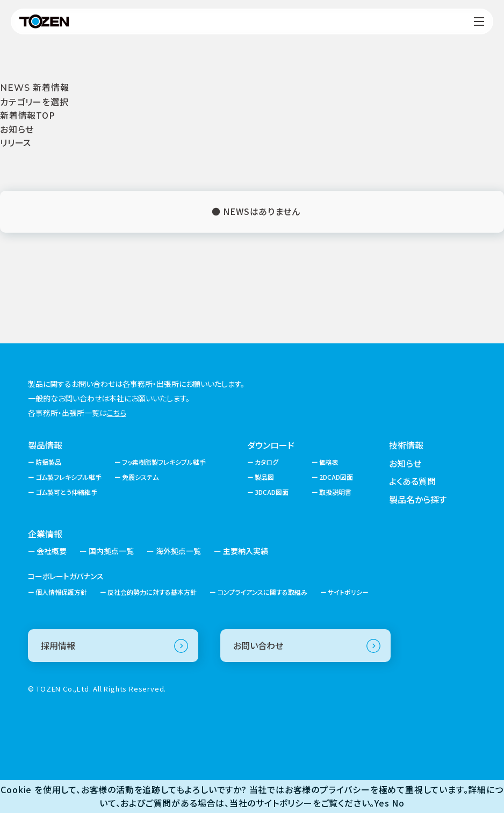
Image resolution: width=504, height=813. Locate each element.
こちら (117, 413)
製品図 (264, 477)
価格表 (329, 462)
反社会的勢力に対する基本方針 (152, 592)
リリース (16, 142)
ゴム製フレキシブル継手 (69, 477)
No (398, 803)
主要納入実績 (246, 551)
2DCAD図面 (336, 477)
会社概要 (52, 551)
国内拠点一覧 (111, 551)
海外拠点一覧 (178, 551)
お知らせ (17, 129)
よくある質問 (412, 481)
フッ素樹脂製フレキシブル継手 (164, 462)
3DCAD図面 (272, 492)
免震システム (140, 477)
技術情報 (406, 445)
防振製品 (48, 462)
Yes (382, 803)
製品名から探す (418, 499)
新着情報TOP (28, 115)
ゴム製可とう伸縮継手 (66, 492)
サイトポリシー (348, 592)
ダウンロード (271, 445)
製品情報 (45, 445)
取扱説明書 (335, 492)
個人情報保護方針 (61, 592)
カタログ (267, 462)
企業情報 (45, 534)
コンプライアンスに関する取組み (262, 592)
